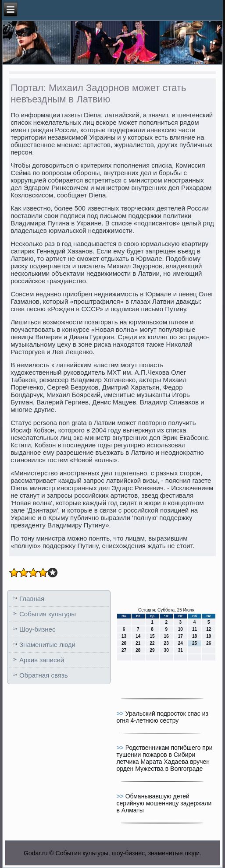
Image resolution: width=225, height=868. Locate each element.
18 (195, 636)
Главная (32, 599)
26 (209, 643)
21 (138, 643)
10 (180, 629)
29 (152, 650)
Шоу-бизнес (37, 629)
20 (124, 643)
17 (180, 636)
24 (180, 643)
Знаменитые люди (47, 645)
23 (166, 643)
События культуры (48, 614)
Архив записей (42, 660)
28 (138, 650)
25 (195, 643)
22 (152, 643)
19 (209, 636)
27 (124, 650)
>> (121, 713)
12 (209, 629)
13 (124, 636)
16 (166, 636)
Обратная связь (44, 675)
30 (166, 650)
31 (180, 650)
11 (195, 629)
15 (152, 636)
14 (138, 636)
